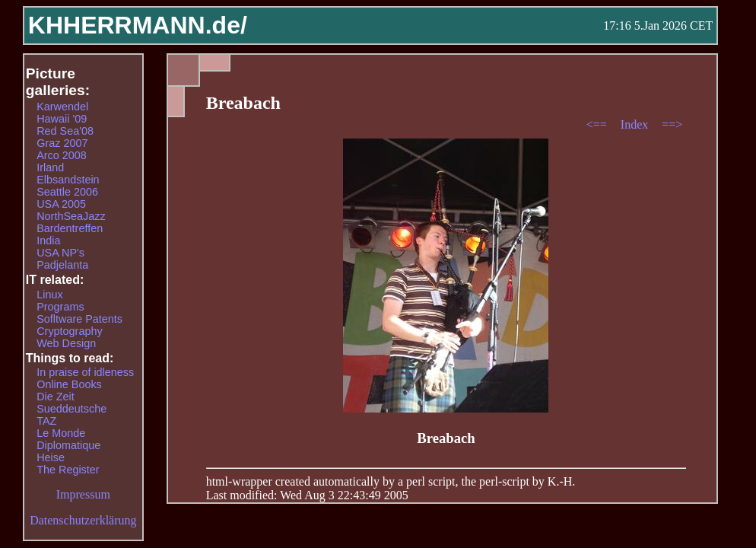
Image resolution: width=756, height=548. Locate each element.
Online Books (69, 384)
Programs (60, 307)
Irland (50, 167)
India (48, 241)
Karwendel (62, 107)
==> (672, 124)
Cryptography (69, 331)
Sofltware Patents (79, 319)
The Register (68, 470)
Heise (51, 457)
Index (636, 124)
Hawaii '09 (62, 119)
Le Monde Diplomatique (68, 439)
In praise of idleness (85, 372)
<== (598, 124)
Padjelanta (62, 265)
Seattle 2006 (67, 192)
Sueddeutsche (71, 409)
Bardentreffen (70, 228)
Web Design (66, 343)
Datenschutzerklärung (83, 520)
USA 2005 (61, 204)
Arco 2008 (62, 155)
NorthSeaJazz (71, 216)
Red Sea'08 (65, 131)
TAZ (46, 421)
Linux (49, 295)
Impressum (83, 494)
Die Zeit (56, 397)
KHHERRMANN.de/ (138, 25)
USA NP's (60, 253)
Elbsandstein (68, 180)
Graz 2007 (62, 143)
